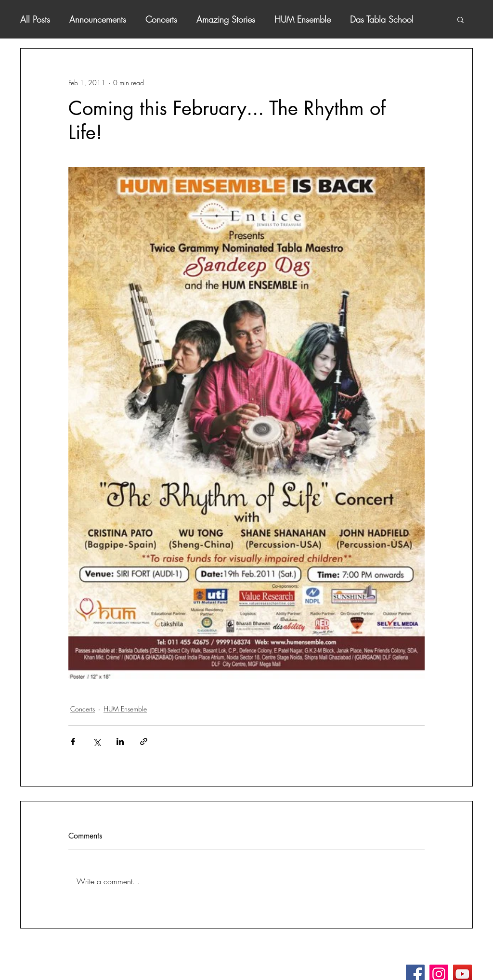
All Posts (35, 19)
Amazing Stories (226, 19)
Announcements (98, 19)
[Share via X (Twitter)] (97, 741)
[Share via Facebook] (73, 741)
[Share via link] (144, 741)
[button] (461, 19)
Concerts (161, 19)
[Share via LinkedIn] (120, 741)
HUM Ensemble (303, 19)
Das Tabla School (382, 19)
